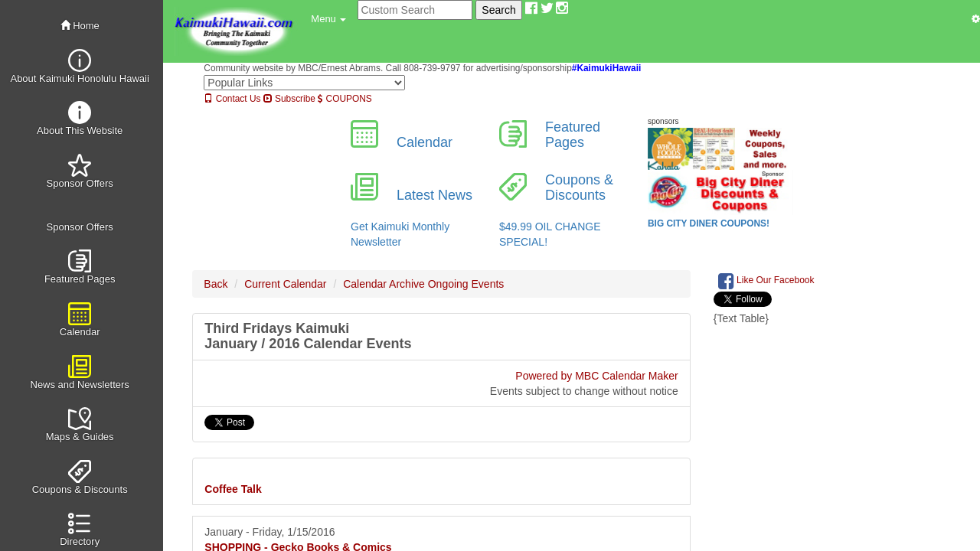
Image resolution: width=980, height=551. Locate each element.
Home (80, 26)
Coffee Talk (233, 489)
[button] (328, 19)
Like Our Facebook (766, 281)
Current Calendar (285, 284)
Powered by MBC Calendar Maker (596, 376)
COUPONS (345, 99)
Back (216, 284)
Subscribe (289, 99)
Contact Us (232, 99)
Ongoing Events (466, 284)
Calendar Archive (384, 284)
